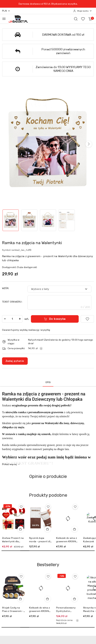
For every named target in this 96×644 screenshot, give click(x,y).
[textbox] (55, 289)
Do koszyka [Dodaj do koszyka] (55, 319)
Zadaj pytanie (15, 361)
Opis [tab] (48, 382)
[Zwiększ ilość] (20, 319)
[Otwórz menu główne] (4, 19)
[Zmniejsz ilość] (5, 319)
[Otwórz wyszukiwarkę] (76, 19)
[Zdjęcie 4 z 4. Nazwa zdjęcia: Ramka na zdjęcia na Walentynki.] (67, 220)
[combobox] (59, 289)
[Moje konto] (83, 11)
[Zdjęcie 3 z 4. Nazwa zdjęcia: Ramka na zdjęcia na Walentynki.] (48, 220)
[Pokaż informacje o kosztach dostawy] (41, 348)
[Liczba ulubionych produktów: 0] (83, 19)
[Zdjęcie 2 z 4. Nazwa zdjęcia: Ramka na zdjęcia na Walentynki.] (29, 220)
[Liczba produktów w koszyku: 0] (90, 19)
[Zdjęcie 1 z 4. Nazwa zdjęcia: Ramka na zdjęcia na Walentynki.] (11, 220)
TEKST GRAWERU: (12, 302)
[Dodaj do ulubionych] (87, 319)
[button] (89, 144)
